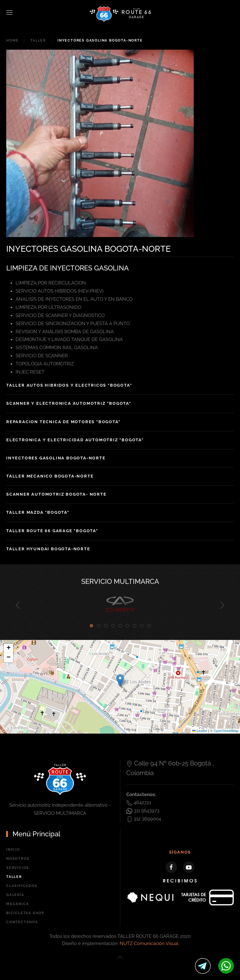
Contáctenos (22, 922)
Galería (15, 895)
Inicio (13, 850)
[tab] (91, 626)
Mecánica (17, 904)
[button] (9, 12)
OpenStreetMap (226, 731)
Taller (14, 877)
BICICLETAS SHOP (25, 913)
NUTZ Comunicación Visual (149, 943)
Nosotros (18, 859)
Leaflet (200, 731)
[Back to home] (120, 14)
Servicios (18, 868)
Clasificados (22, 886)
